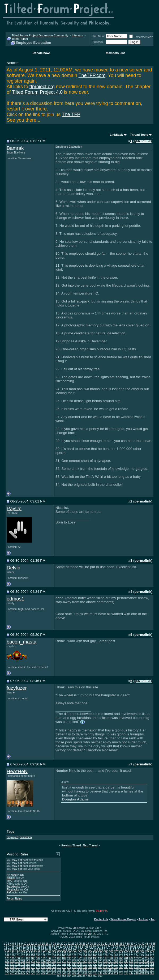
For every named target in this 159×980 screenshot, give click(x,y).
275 (59, 967)
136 (90, 953)
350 (147, 973)
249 (74, 964)
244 (48, 964)
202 (131, 958)
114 (127, 950)
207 (7, 961)
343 (111, 973)
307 (74, 970)
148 (152, 953)
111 (111, 950)
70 (94, 947)
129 (54, 953)
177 (152, 955)
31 (102, 944)
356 (79, 976)
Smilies (11, 878)
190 (69, 958)
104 (75, 950)
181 (23, 958)
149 (7, 955)
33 (110, 944)
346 (126, 973)
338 (85, 973)
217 (59, 961)
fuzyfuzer (17, 688)
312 (100, 970)
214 (43, 961)
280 (85, 967)
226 (106, 961)
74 (109, 947)
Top (153, 919)
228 (116, 961)
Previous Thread (71, 845)
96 (39, 950)
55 (39, 947)
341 (100, 973)
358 (90, 976)
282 (95, 967)
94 (31, 950)
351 (152, 973)
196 (100, 958)
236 (7, 964)
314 (111, 970)
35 (117, 944)
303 (54, 970)
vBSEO (92, 934)
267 (18, 967)
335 (69, 973)
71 (98, 947)
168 (106, 955)
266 (12, 967)
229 (121, 961)
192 (79, 958)
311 (95, 970)
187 (54, 958)
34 (113, 944)
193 (85, 958)
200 (121, 958)
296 (18, 970)
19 (58, 944)
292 (147, 967)
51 (24, 947)
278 (74, 967)
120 (7, 953)
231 (131, 961)
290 (136, 967)
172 (126, 955)
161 (69, 955)
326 (23, 973)
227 (111, 961)
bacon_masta (22, 642)
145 (136, 953)
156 (43, 955)
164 (85, 955)
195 (95, 958)
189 (64, 958)
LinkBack (116, 135)
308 (79, 970)
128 (48, 953)
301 (43, 970)
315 (116, 970)
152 (23, 955)
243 (43, 964)
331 (48, 973)
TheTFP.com (92, 75)
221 (79, 961)
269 (28, 967)
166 (95, 955)
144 (131, 953)
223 (90, 961)
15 (43, 944)
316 (121, 970)
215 (48, 961)
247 (64, 964)
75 (113, 947)
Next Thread (90, 845)
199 (116, 958)
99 (50, 950)
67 (83, 947)
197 (106, 958)
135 (85, 953)
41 (139, 944)
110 (106, 950)
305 (64, 970)
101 (60, 950)
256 (111, 964)
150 (12, 955)
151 (18, 955)
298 (28, 970)
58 (50, 947)
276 (64, 967)
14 (40, 944)
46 (6, 947)
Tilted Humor (20, 39)
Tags (10, 831)
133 (74, 953)
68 (87, 947)
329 (38, 973)
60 (57, 947)
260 (131, 964)
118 (147, 950)
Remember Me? (141, 37)
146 (142, 953)
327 (28, 973)
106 (85, 950)
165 (90, 955)
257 (116, 964)
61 (61, 947)
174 (136, 955)
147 (147, 953)
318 (131, 970)
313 (106, 970)
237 (12, 964)
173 (131, 955)
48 (13, 947)
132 (69, 953)
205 (147, 958)
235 (152, 961)
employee (12, 837)
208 (12, 961)
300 (38, 970)
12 (32, 944)
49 (17, 947)
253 (95, 964)
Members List (115, 53)
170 (116, 955)
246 (59, 964)
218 (64, 961)
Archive (143, 919)
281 (90, 967)
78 (124, 947)
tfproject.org (42, 87)
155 (38, 955)
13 (36, 944)
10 (25, 944)
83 (142, 947)
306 (69, 970)
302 (48, 970)
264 (152, 964)
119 (153, 950)
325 (18, 973)
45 (154, 944)
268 (23, 967)
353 (64, 976)
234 (147, 961)
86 (153, 947)
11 (29, 944)
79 (128, 947)
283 (100, 967)
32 (106, 944)
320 (142, 970)
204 (142, 958)
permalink (143, 141)
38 (128, 944)
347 (131, 973)
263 (147, 964)
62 (65, 947)
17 (51, 944)
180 (18, 958)
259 (126, 964)
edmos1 (15, 599)
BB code (12, 875)
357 (85, 976)
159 (59, 955)
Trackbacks (13, 887)
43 (147, 944)
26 (84, 944)
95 (35, 950)
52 (28, 947)
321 (147, 970)
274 (54, 967)
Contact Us (101, 919)
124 (28, 953)
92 (24, 950)
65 (76, 947)
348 (136, 973)
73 (105, 947)
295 (12, 970)
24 (77, 944)
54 (35, 947)
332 (54, 973)
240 (28, 964)
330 (43, 973)
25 (80, 944)
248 (69, 964)
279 (79, 967)
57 (46, 947)
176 (147, 955)
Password (98, 42)
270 (33, 967)
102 (65, 950)
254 (100, 964)
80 (131, 947)
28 (91, 944)
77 (120, 947)
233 (142, 961)
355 (74, 976)
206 (152, 958)
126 (38, 953)
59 (54, 947)
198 (111, 958)
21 (65, 944)
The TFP (71, 114)
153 (28, 955)
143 (126, 953)
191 (74, 958)
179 (12, 958)
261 (136, 964)
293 (152, 967)
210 (23, 961)
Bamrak (15, 148)
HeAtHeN (17, 771)
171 (121, 955)
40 (136, 944)
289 (131, 967)
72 (102, 947)
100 (55, 950)
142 (121, 953)
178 (7, 958)
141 (116, 953)
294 (7, 970)
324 (12, 973)
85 (150, 947)
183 (33, 958)
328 (33, 973)
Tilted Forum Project (123, 919)
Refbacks (12, 892)
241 (33, 964)
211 (28, 961)
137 (95, 953)
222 (85, 961)
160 (64, 955)
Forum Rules (14, 899)
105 (80, 950)
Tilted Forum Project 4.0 (37, 92)
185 (43, 958)
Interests (77, 35)
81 (135, 947)
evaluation (26, 837)
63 (68, 947)
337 (79, 973)
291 (142, 967)
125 (33, 953)
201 (126, 958)
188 (59, 958)
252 (90, 964)
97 (43, 950)
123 (23, 953)
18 (54, 944)
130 (59, 953)
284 (106, 967)
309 (85, 970)
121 (12, 953)
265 (7, 967)
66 (79, 947)
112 (116, 950)
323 (7, 973)
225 (100, 961)
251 (85, 964)
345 (121, 973)
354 (69, 976)
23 (73, 944)
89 (13, 950)
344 (116, 973)
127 (43, 953)
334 (64, 973)
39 (132, 944)
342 (106, 973)
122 (18, 953)
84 (146, 947)
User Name (99, 36)
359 (95, 976)
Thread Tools (139, 135)
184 (38, 958)
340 (95, 973)
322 (152, 970)
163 (79, 955)
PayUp (14, 508)
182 (28, 958)
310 (90, 970)
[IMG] (10, 881)
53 (31, 947)
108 (96, 950)
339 (90, 973)
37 (125, 944)
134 (79, 953)
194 (90, 958)
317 (126, 970)
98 (46, 950)
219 (69, 961)
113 (122, 950)
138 (100, 953)
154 (33, 955)
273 (48, 967)
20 (62, 944)
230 (126, 961)
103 (70, 950)
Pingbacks (13, 890)
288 (126, 967)
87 (6, 950)
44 (150, 944)
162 (74, 955)
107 (91, 950)
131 (64, 953)
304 (59, 970)
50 (20, 947)
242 (38, 964)
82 (138, 947)
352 (59, 976)
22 (69, 944)
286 (116, 967)
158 (54, 955)
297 (23, 970)
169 (111, 955)
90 (17, 950)
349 (142, 973)
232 (136, 961)
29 (95, 944)
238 (18, 964)
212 (33, 961)
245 (54, 964)
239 (23, 964)
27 (88, 944)
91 (20, 950)
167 (100, 955)
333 (59, 973)
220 (74, 961)
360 (100, 976)
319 (136, 970)
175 (142, 955)
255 (106, 964)
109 (101, 950)
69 (91, 947)
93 (28, 950)
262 (142, 964)
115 (132, 950)
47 (9, 947)
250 (79, 964)
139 (106, 953)
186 (48, 958)
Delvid (14, 568)
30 (99, 944)
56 (43, 947)
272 (43, 967)
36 (121, 944)
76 (116, 947)
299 (33, 970)
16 (47, 944)
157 (48, 955)
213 (38, 961)
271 (38, 967)
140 (111, 953)
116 (137, 950)
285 (111, 967)
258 (121, 964)
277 (69, 967)
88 (9, 950)
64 (72, 947)
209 (18, 961)
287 (121, 967)
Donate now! (41, 53)
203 (136, 958)
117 (142, 950)
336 (74, 973)
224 (95, 961)
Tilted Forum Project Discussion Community (40, 35)
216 (54, 961)
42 (143, 944)
